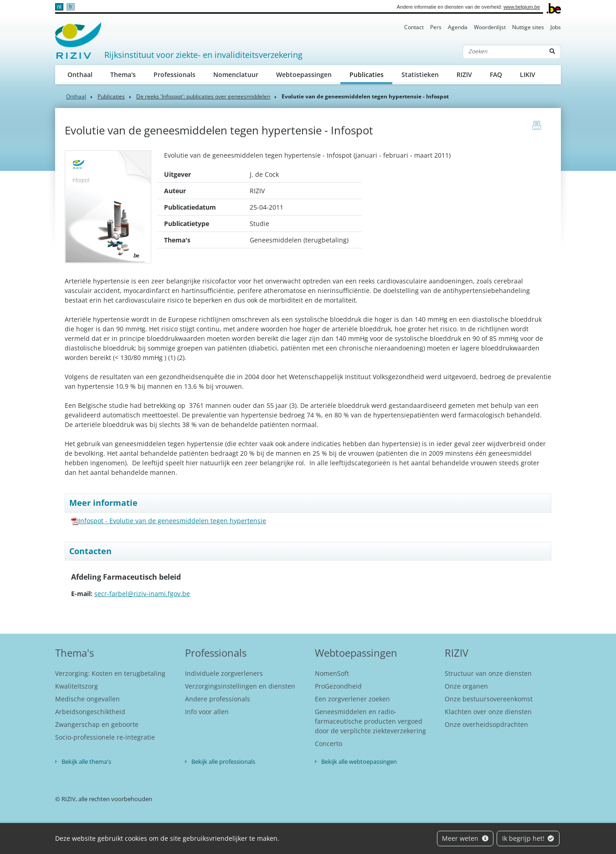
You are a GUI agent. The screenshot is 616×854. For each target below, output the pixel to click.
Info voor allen (207, 712)
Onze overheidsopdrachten (486, 724)
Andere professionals (218, 699)
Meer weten (465, 838)
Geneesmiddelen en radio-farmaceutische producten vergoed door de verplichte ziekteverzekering (370, 721)
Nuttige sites (528, 27)
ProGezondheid (338, 686)
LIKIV (528, 75)
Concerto (329, 743)
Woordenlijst (490, 27)
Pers (436, 27)
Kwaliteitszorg (77, 686)
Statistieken (420, 75)
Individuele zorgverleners (224, 673)
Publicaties (371, 74)
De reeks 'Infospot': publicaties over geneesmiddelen (203, 96)
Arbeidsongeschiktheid (90, 712)
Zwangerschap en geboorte (97, 724)
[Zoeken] (503, 51)
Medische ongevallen (87, 699)
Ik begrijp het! (528, 838)
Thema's (123, 75)
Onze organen (466, 686)
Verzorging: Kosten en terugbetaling (110, 673)
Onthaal (80, 75)
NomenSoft (332, 673)
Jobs (556, 27)
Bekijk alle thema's (86, 761)
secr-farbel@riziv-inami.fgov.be (142, 594)
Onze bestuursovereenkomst (489, 699)
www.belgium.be (522, 7)
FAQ (496, 75)
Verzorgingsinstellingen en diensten (240, 686)
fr (70, 7)
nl (59, 7)
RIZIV (464, 75)
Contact (414, 27)
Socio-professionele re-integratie (105, 737)
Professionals (175, 75)
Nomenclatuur (236, 75)
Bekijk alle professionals (223, 761)
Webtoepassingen (304, 75)
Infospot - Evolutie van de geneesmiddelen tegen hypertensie (172, 521)
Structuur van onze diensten (488, 673)
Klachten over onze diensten (488, 712)
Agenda (458, 27)
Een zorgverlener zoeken (352, 699)
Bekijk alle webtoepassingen (359, 761)
